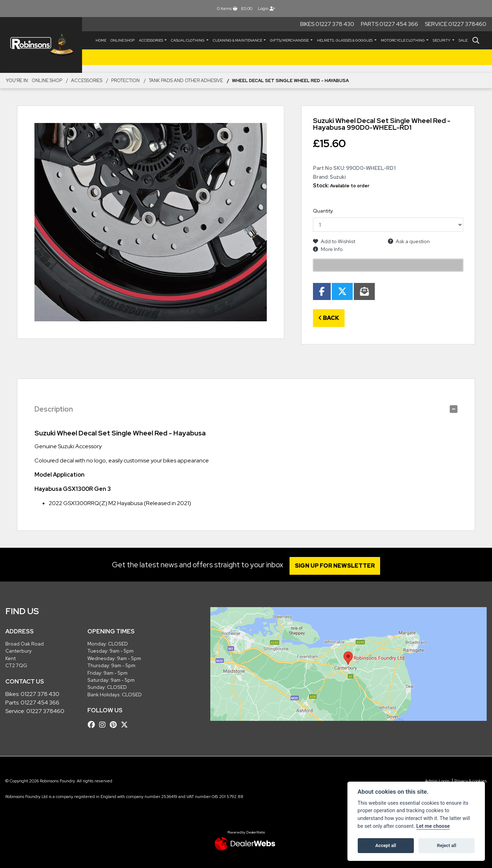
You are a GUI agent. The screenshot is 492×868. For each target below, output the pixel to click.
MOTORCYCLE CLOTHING (403, 40)
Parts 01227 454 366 (390, 24)
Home (101, 40)
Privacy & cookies (471, 781)
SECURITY (442, 40)
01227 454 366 (40, 703)
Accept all (386, 845)
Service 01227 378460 (456, 24)
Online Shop (123, 40)
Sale (463, 40)
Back (329, 318)
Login (266, 9)
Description (54, 409)
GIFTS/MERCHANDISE (290, 40)
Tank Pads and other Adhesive (186, 81)
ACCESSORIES (151, 40)
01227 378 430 (40, 694)
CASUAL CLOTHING (188, 40)
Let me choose (433, 826)
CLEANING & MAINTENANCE (238, 40)
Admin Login (437, 781)
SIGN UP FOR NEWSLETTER (337, 566)
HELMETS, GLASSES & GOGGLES (345, 40)
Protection (125, 81)
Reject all (447, 845)
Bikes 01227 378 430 (327, 24)
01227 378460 (45, 711)
